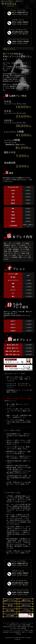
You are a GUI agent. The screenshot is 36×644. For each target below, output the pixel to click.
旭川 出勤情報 (22, 629)
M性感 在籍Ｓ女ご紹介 (9, 627)
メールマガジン (19, 630)
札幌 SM (18, 638)
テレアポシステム (8, 630)
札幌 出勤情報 (26, 625)
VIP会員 (19, 634)
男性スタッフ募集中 (28, 632)
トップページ (7, 623)
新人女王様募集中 (15, 632)
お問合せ (27, 630)
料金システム (15, 623)
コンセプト (24, 623)
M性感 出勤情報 (22, 627)
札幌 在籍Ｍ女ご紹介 (15, 625)
